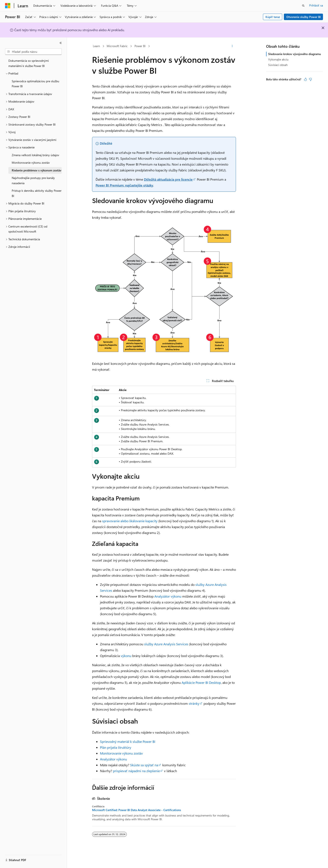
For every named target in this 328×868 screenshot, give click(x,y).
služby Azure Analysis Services (166, 644)
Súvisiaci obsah (278, 65)
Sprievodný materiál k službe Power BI (128, 741)
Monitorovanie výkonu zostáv (121, 753)
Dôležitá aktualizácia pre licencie (168, 179)
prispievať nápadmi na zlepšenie (136, 771)
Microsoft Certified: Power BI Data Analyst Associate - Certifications (136, 810)
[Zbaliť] (61, 43)
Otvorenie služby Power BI (304, 17)
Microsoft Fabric (117, 46)
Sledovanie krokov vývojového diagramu (295, 54)
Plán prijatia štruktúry (116, 747)
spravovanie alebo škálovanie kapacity (130, 521)
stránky (194, 703)
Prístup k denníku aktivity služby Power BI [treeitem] (37, 193)
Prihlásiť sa (316, 5)
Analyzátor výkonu (168, 596)
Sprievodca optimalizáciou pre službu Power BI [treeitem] (35, 84)
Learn (96, 46)
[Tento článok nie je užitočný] (310, 79)
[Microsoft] (8, 6)
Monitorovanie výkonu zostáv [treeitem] (31, 163)
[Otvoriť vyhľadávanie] (303, 6)
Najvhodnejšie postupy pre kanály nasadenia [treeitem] (33, 180)
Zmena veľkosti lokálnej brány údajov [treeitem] (35, 155)
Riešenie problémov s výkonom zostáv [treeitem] (37, 170)
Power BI (140, 46)
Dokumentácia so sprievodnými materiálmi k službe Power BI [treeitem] (29, 63)
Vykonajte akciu (278, 59)
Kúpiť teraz (273, 17)
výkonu (126, 656)
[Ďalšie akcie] (232, 46)
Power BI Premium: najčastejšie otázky (124, 185)
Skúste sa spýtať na (144, 765)
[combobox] (33, 52)
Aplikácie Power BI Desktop (201, 682)
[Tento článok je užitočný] (305, 79)
